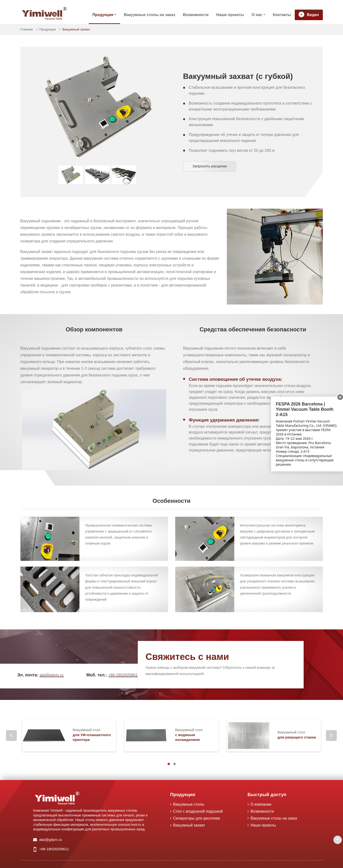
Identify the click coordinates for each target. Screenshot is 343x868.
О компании (261, 804)
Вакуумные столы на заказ (149, 15)
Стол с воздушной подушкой (199, 811)
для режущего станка (298, 735)
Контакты (282, 15)
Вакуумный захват (190, 826)
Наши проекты (230, 15)
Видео (313, 15)
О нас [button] (257, 15)
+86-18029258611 (124, 675)
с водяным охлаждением (197, 735)
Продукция (48, 29)
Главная (27, 29)
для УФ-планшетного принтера (94, 735)
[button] (169, 764)
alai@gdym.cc (52, 675)
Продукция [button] (103, 15)
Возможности (196, 15)
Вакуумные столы (189, 804)
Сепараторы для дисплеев (197, 818)
